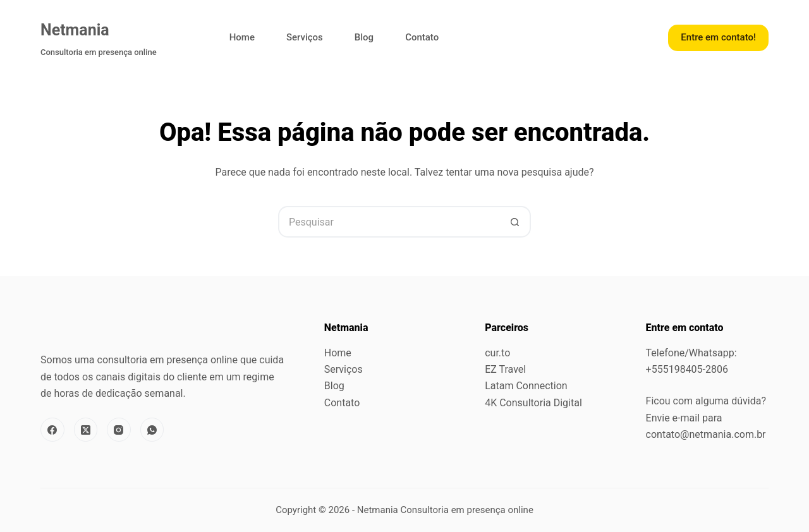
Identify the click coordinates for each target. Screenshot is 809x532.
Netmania (75, 30)
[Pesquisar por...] (389, 222)
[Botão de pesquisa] (515, 222)
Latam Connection (526, 386)
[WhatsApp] (152, 430)
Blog (364, 37)
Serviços (305, 37)
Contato (422, 37)
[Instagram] (119, 430)
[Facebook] (52, 430)
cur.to (497, 353)
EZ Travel (505, 369)
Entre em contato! (718, 37)
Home (242, 37)
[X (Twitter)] (86, 430)
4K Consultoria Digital (533, 403)
